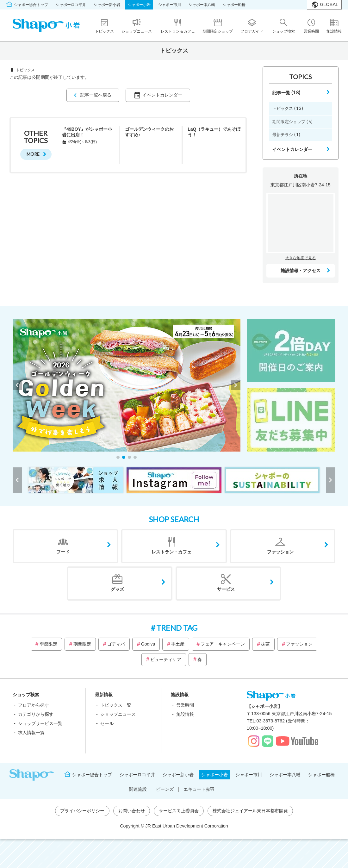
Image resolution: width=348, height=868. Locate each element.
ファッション (280, 552)
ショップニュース (118, 714)
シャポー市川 (170, 5)
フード (63, 552)
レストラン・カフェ (171, 552)
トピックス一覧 (116, 705)
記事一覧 (287, 93)
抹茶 (265, 644)
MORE (33, 154)
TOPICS (301, 77)
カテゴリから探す (36, 714)
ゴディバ (116, 644)
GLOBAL (329, 4)
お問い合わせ (132, 811)
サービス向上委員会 (179, 811)
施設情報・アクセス (301, 271)
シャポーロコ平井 (71, 5)
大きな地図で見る (301, 258)
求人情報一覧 (31, 733)
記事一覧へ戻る (96, 95)
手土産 (178, 644)
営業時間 (185, 705)
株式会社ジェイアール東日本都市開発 (250, 811)
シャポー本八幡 (202, 5)
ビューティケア (166, 659)
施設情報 (185, 714)
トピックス (288, 108)
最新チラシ (286, 134)
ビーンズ (165, 789)
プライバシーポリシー (82, 811)
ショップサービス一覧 (40, 723)
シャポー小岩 (139, 5)
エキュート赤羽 (199, 789)
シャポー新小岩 (107, 5)
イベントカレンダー (162, 95)
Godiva (148, 644)
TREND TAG (177, 628)
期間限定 (82, 644)
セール (107, 723)
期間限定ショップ (293, 122)
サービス (226, 589)
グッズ (117, 589)
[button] (118, 457)
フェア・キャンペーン (223, 644)
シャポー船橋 (234, 5)
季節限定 (48, 644)
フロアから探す (34, 705)
